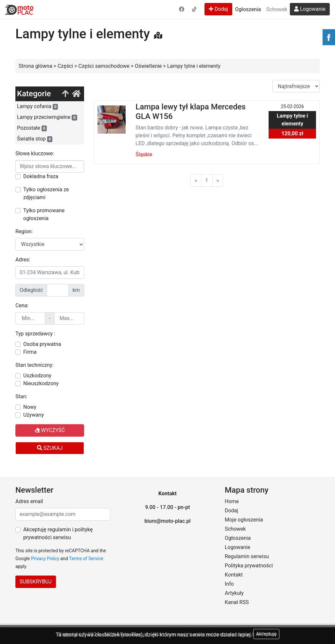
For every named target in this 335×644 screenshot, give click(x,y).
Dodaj (218, 9)
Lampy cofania (37, 106)
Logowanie (310, 9)
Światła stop (35, 139)
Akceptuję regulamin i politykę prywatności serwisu (58, 533)
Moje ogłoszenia (244, 520)
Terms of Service (86, 559)
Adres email (29, 501)
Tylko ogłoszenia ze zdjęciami (46, 193)
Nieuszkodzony (41, 383)
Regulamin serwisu (247, 556)
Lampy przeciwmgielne (47, 117)
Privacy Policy (45, 559)
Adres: (23, 260)
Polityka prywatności (249, 566)
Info (229, 584)
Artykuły (234, 593)
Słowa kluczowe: (35, 153)
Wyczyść (50, 430)
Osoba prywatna (42, 344)
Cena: (22, 305)
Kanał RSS (237, 602)
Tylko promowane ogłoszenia (44, 214)
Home (232, 501)
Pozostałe (32, 128)
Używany (34, 415)
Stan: (21, 397)
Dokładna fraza (41, 176)
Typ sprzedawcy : (35, 334)
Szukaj (50, 448)
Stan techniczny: (34, 365)
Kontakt (234, 575)
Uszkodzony (37, 376)
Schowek (277, 9)
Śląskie (144, 154)
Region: (24, 231)
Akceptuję (266, 634)
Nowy (30, 407)
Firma (30, 352)
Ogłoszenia (248, 9)
